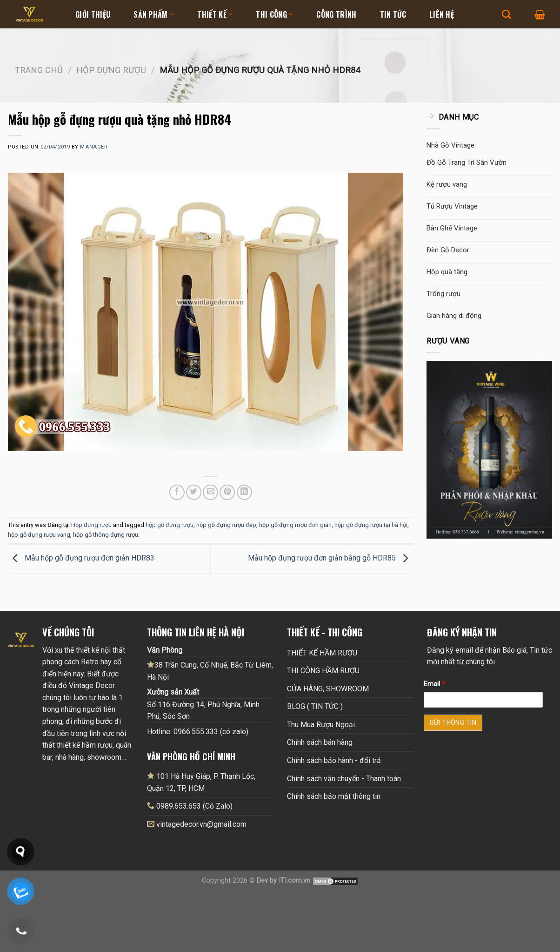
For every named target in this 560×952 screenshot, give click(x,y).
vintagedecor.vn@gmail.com (201, 824)
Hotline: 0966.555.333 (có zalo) (198, 732)
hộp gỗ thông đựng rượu (106, 535)
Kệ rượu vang (447, 184)
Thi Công (274, 14)
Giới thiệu (93, 14)
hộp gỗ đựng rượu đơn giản (295, 525)
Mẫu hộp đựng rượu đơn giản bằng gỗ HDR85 (330, 558)
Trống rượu (443, 294)
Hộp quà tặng (447, 272)
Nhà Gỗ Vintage (450, 145)
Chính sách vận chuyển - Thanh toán (344, 779)
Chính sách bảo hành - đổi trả (334, 760)
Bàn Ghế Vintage (452, 228)
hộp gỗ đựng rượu (170, 525)
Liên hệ (442, 14)
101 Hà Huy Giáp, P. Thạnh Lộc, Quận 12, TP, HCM (201, 782)
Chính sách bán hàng (320, 742)
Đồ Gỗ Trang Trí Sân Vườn (467, 162)
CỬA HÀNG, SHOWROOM (328, 689)
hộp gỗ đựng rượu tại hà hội (371, 525)
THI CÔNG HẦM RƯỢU (323, 671)
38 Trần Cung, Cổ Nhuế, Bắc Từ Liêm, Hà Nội (210, 671)
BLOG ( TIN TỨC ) (315, 706)
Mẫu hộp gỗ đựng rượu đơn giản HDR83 (81, 558)
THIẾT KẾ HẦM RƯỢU (322, 653)
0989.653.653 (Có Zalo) (194, 806)
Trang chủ (39, 70)
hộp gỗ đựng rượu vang (39, 535)
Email (434, 684)
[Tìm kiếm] (506, 14)
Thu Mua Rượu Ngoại (321, 725)
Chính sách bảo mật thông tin (334, 796)
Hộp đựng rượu (111, 70)
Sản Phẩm (154, 14)
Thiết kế (215, 14)
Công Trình (336, 14)
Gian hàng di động (454, 316)
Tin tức (393, 14)
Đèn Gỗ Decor (448, 250)
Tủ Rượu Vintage (452, 206)
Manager (93, 147)
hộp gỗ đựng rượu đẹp (226, 525)
